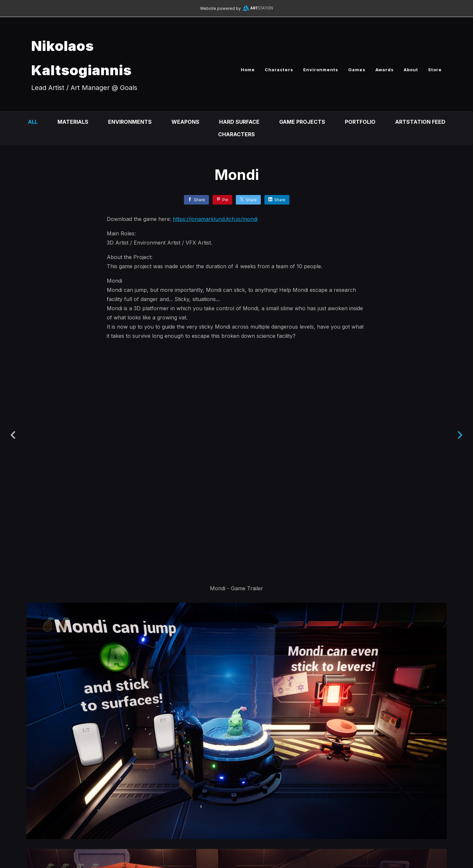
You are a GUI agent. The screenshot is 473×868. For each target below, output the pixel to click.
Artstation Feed (420, 122)
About (411, 70)
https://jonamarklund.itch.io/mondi (215, 219)
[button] (446, 822)
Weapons (185, 122)
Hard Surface (239, 122)
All (33, 122)
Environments (321, 70)
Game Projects (302, 122)
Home (248, 70)
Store (435, 70)
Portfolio (360, 122)
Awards (385, 70)
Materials (73, 122)
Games (357, 70)
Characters (279, 70)
